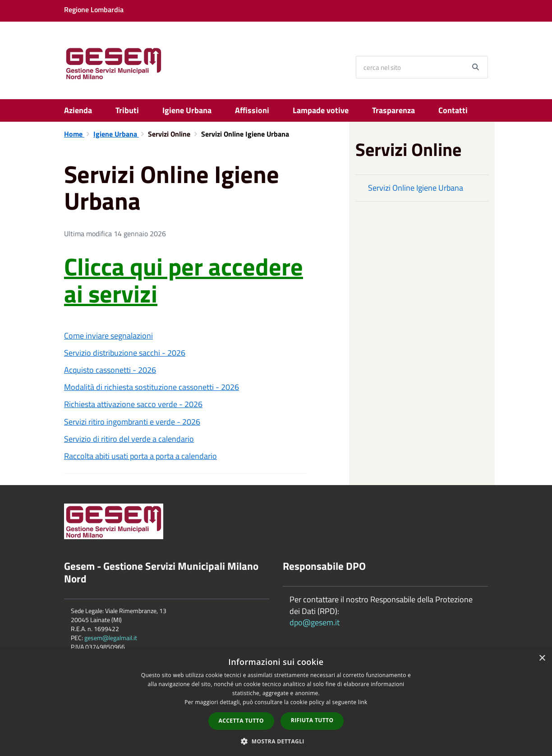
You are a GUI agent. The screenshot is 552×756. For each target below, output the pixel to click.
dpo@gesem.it (315, 622)
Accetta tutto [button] (241, 721)
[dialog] (276, 702)
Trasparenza (393, 110)
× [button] (542, 658)
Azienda (78, 110)
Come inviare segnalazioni (108, 336)
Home (74, 134)
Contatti (453, 110)
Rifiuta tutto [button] (312, 720)
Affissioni (252, 110)
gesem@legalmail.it (111, 638)
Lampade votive (321, 110)
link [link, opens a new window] (363, 702)
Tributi (127, 110)
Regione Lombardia (94, 9)
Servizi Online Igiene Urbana (416, 188)
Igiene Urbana (187, 110)
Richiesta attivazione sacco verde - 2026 (133, 404)
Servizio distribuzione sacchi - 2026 (125, 353)
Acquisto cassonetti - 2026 (110, 370)
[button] (276, 741)
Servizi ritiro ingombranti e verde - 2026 (132, 422)
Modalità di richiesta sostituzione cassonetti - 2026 (152, 387)
